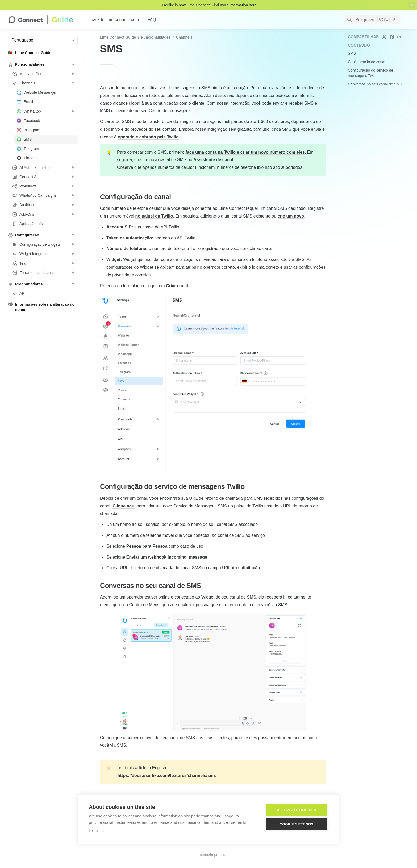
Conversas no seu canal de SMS (375, 84)
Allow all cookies (297, 810)
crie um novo (291, 216)
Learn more (98, 831)
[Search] (372, 20)
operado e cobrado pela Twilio (148, 137)
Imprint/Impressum (213, 855)
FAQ (152, 20)
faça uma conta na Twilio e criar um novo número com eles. (246, 152)
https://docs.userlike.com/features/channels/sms (167, 775)
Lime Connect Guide (118, 37)
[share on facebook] (392, 37)
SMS (352, 53)
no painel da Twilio (154, 216)
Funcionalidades (156, 37)
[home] (45, 20)
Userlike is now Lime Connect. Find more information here (208, 5)
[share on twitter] (384, 37)
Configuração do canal (366, 62)
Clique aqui (124, 506)
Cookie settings (297, 824)
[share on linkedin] (399, 37)
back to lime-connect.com (115, 20)
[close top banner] (412, 5)
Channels (184, 37)
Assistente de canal (213, 160)
